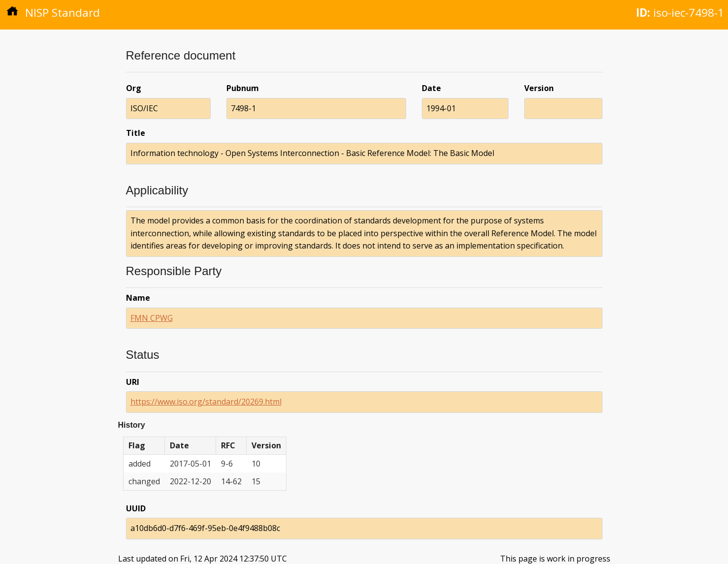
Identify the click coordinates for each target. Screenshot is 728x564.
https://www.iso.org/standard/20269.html (206, 402)
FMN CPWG (152, 318)
